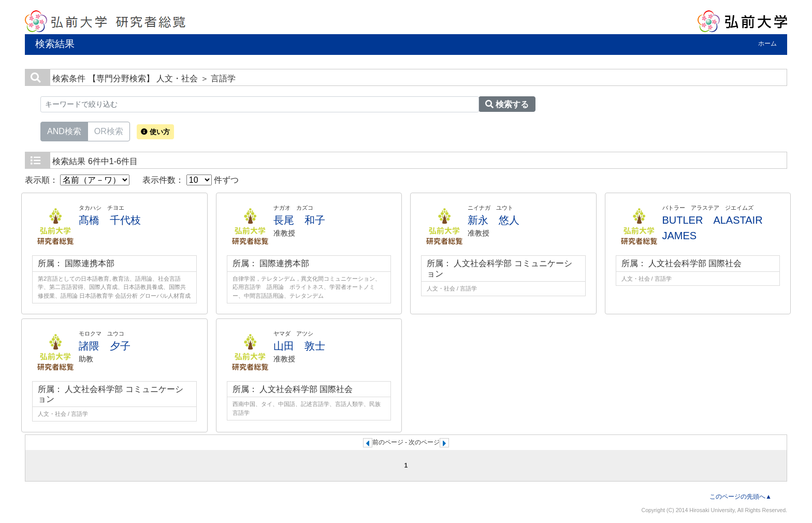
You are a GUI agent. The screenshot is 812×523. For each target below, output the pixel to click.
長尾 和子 (299, 220)
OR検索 (109, 130)
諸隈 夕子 (105, 346)
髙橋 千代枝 (110, 220)
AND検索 (64, 130)
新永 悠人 (494, 220)
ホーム (767, 43)
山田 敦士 (299, 346)
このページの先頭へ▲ (741, 497)
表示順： (77, 180)
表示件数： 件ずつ (191, 180)
